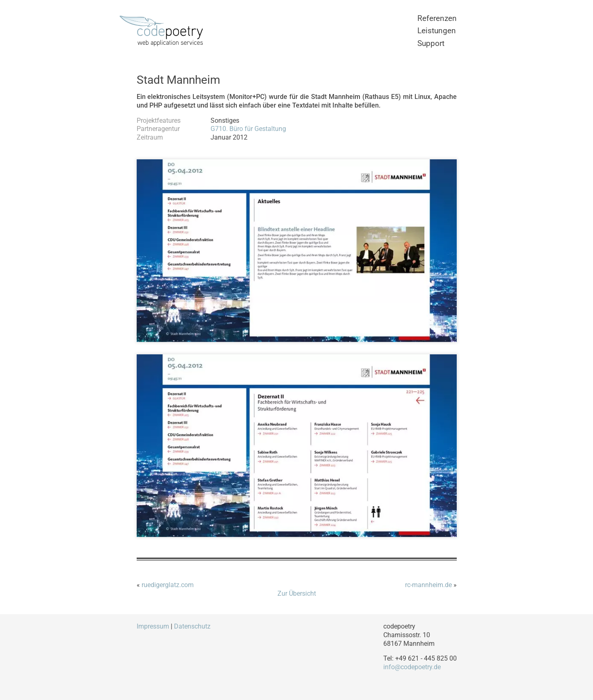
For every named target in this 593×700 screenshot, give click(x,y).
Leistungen (437, 31)
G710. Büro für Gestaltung (248, 129)
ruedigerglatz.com (168, 585)
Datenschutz (192, 626)
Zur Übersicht (297, 593)
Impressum (153, 626)
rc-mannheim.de (428, 585)
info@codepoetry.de (412, 667)
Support (431, 43)
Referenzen (437, 18)
